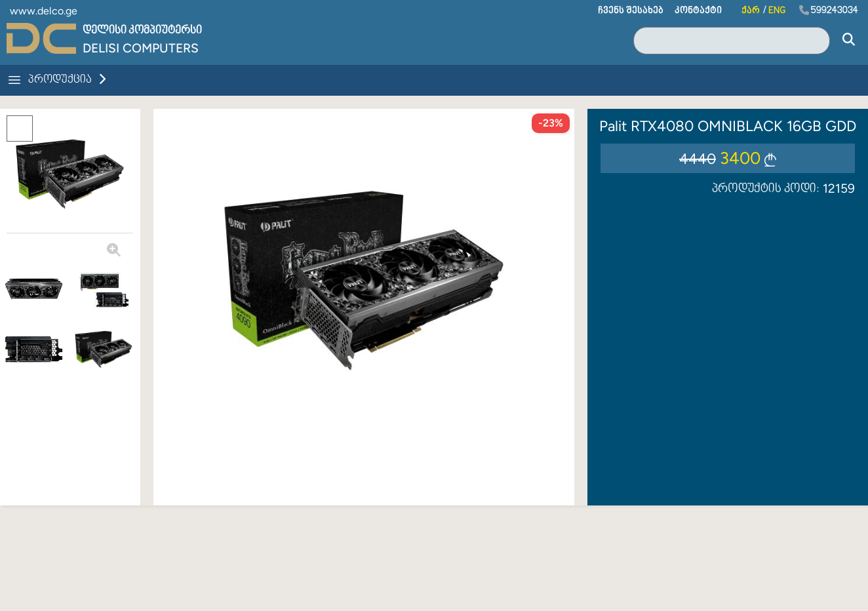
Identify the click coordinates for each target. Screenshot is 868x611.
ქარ (751, 11)
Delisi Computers (141, 48)
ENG (777, 11)
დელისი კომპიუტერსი (142, 31)
